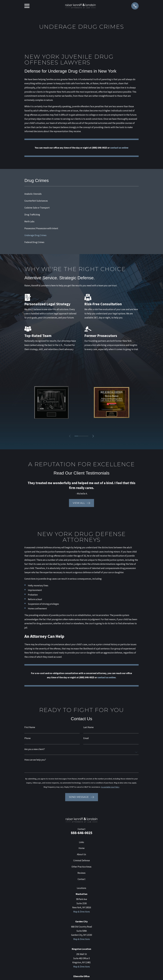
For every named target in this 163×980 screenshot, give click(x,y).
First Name (30, 727)
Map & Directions (82, 912)
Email (86, 738)
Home (82, 848)
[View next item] (94, 436)
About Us (81, 854)
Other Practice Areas (81, 867)
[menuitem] (81, 194)
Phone (28, 738)
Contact (81, 879)
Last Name (88, 727)
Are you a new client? (35, 749)
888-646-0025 (82, 833)
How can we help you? (35, 760)
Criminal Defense (82, 860)
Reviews (81, 873)
